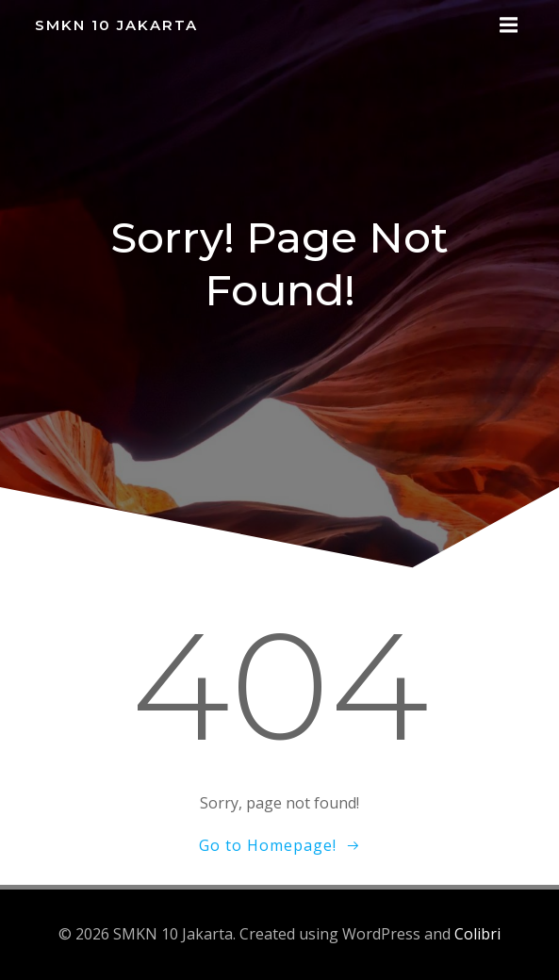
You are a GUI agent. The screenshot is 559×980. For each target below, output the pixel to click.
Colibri (477, 934)
